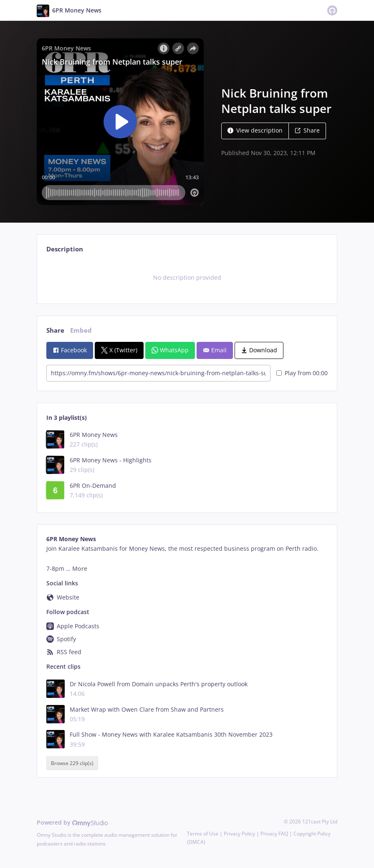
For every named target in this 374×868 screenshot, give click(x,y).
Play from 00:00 (302, 373)
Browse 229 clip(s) (72, 763)
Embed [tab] (81, 330)
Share (307, 130)
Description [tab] (65, 249)
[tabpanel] (187, 278)
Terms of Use (203, 834)
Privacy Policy (239, 834)
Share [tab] (55, 330)
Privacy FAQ (274, 834)
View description (255, 130)
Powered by (72, 822)
